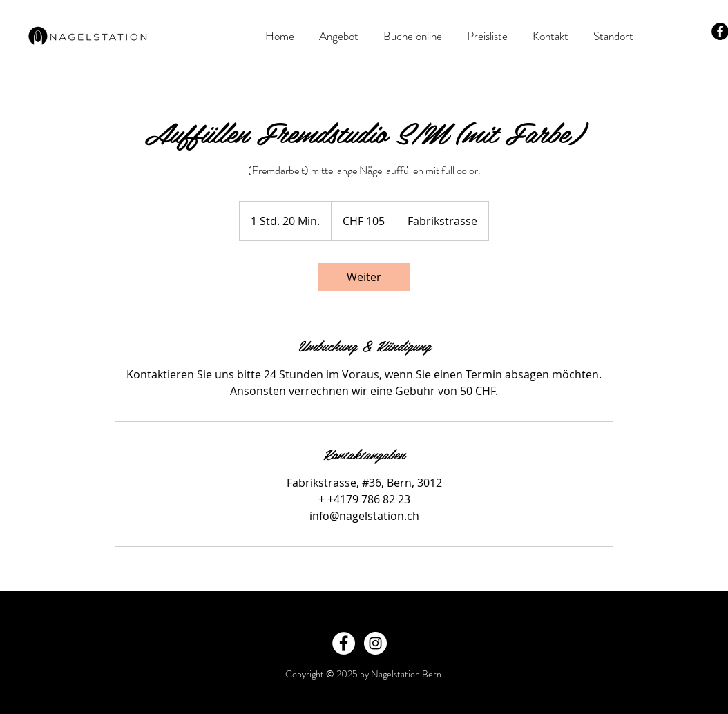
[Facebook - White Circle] (344, 643)
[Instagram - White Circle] (375, 643)
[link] (364, 277)
